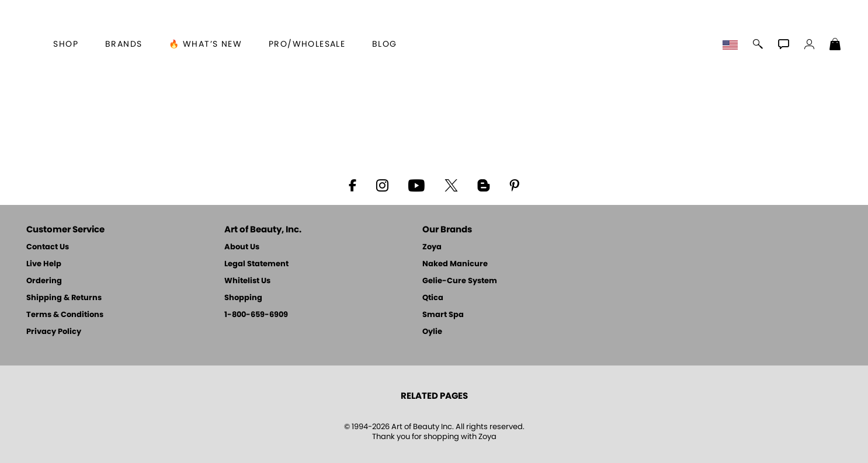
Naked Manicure (455, 264)
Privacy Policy (54, 332)
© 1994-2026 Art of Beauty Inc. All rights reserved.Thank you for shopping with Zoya (434, 432)
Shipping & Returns (64, 298)
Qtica (433, 298)
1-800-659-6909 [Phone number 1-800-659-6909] (256, 315)
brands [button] (124, 44)
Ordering (44, 281)
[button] (732, 46)
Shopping (243, 298)
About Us (242, 247)
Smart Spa (443, 315)
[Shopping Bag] (835, 46)
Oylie (432, 332)
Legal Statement (256, 264)
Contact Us (48, 247)
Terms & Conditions (65, 315)
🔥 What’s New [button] (205, 44)
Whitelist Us (247, 281)
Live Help (44, 264)
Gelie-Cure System (460, 281)
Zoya (432, 247)
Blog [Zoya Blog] (385, 44)
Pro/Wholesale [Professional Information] (307, 44)
